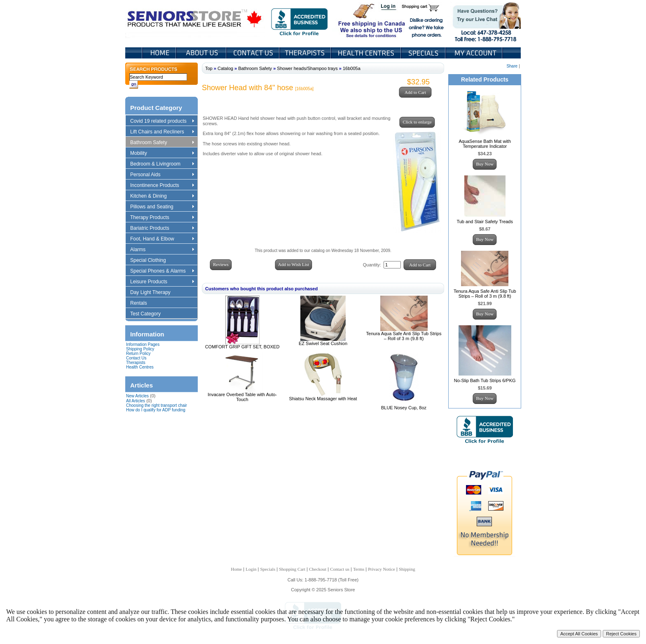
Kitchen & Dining (162, 196)
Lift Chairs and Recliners (162, 132)
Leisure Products (162, 282)
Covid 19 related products (163, 121)
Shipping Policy (140, 349)
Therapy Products (162, 218)
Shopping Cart (423, 7)
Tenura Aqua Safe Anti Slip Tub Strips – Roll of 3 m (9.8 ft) (404, 336)
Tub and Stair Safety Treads (485, 222)
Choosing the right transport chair (157, 405)
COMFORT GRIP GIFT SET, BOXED (242, 347)
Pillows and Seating (162, 207)
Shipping (407, 569)
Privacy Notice (382, 569)
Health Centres (140, 367)
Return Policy (138, 353)
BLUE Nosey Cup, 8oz (404, 408)
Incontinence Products (162, 186)
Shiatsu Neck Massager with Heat (323, 399)
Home (159, 53)
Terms (359, 569)
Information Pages (143, 344)
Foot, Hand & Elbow (162, 239)
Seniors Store (195, 20)
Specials (424, 53)
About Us (202, 53)
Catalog (225, 68)
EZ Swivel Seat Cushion (323, 343)
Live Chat (484, 20)
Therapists (306, 53)
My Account (475, 53)
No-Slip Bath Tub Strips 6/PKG (485, 380)
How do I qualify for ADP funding (156, 410)
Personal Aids (162, 175)
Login (389, 7)
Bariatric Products (162, 229)
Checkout (318, 569)
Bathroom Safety (162, 143)
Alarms (162, 250)
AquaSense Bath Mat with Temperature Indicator (485, 144)
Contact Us (254, 53)
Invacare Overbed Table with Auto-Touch (242, 397)
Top (209, 68)
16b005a (352, 68)
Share (512, 66)
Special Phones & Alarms (163, 271)
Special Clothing (152, 261)
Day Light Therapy (154, 293)
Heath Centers (367, 53)
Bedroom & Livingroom (162, 164)
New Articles (137, 396)
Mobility (162, 154)
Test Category (149, 314)
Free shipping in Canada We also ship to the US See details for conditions (355, 20)
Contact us (340, 569)
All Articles (136, 401)
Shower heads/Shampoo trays (307, 68)
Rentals (143, 303)
